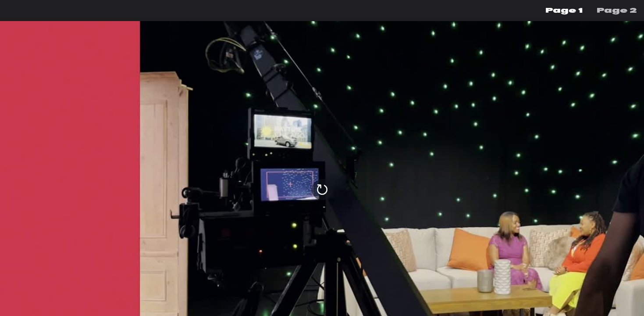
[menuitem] (564, 11)
